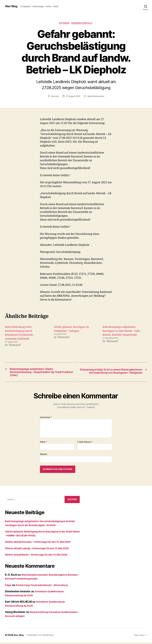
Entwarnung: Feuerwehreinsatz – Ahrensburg (45, 587)
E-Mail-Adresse (85, 444)
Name (43, 444)
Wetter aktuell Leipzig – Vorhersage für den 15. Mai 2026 (40, 550)
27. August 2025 (73, 97)
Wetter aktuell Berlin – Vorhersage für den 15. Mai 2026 (39, 557)
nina (56, 97)
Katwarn (64, 23)
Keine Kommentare (96, 97)
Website (43, 456)
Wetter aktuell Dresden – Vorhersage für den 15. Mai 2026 (41, 544)
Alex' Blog (12, 6)
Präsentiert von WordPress (40, 637)
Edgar (9, 587)
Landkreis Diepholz (82, 23)
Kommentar (46, 419)
